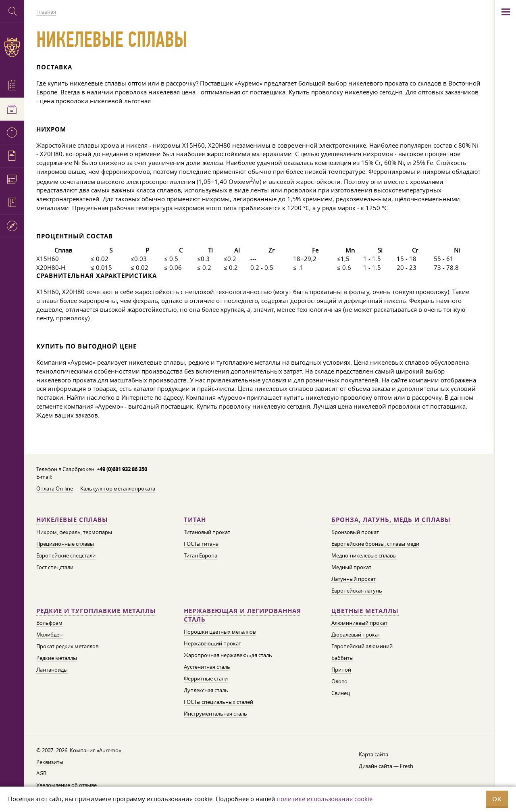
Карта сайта (373, 754)
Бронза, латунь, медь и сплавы (391, 520)
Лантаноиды (52, 670)
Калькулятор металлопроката (118, 488)
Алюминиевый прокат (359, 623)
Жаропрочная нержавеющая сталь (228, 655)
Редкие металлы (57, 658)
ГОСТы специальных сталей (218, 702)
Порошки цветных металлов (220, 632)
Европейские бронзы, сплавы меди (375, 544)
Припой (341, 670)
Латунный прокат (354, 579)
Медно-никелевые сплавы (364, 555)
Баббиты (342, 658)
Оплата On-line (55, 488)
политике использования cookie (325, 799)
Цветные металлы (365, 611)
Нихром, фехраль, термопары (74, 532)
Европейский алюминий (362, 646)
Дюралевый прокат (356, 635)
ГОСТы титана (201, 544)
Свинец (341, 693)
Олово (339, 681)
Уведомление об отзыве (67, 785)
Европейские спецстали (66, 555)
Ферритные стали (206, 678)
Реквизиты (50, 762)
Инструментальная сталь (215, 714)
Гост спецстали (55, 567)
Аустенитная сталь (207, 667)
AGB (41, 773)
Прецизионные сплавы (65, 544)
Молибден (49, 635)
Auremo (12, 47)
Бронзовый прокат (355, 532)
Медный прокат (351, 567)
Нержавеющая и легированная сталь (242, 615)
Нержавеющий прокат (212, 643)
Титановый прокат (207, 532)
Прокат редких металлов (67, 646)
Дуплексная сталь (206, 690)
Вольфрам (49, 623)
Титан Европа (201, 555)
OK (497, 799)
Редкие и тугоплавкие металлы (96, 611)
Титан (195, 520)
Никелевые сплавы (72, 520)
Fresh (407, 766)
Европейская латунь (357, 591)
